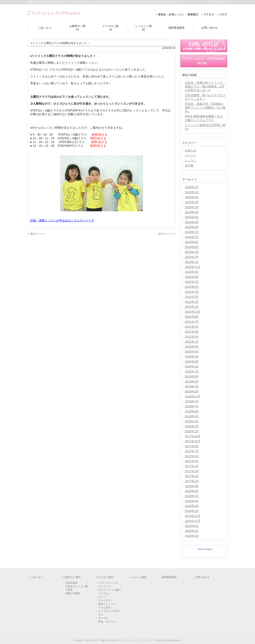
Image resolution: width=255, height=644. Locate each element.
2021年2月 (192, 337)
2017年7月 (192, 451)
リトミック (104, 586)
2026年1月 (192, 192)
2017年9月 (192, 446)
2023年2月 (192, 257)
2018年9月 (192, 401)
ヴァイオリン (106, 600)
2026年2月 (192, 187)
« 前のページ (36, 234)
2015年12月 (193, 516)
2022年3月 (192, 297)
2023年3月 (192, 252)
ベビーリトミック (108, 583)
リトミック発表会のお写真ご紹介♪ (205, 127)
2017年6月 (192, 456)
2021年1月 (192, 342)
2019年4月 (192, 381)
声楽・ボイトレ (107, 622)
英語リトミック (107, 604)
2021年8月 (192, 317)
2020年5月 (192, 357)
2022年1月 (192, 307)
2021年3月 (192, 332)
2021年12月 (193, 312)
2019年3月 (192, 386)
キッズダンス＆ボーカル (109, 613)
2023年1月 (192, 262)
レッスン (191, 160)
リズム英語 (104, 607)
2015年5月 (192, 531)
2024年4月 (192, 222)
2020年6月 (192, 352)
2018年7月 (192, 406)
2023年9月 (192, 242)
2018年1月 (192, 431)
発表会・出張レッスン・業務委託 (178, 15)
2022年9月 (192, 272)
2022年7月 (192, 282)
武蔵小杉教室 (73, 593)
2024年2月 (192, 232)
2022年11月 (193, 267)
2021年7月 (192, 322)
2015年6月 (192, 526)
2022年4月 (192, 292)
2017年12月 (193, 436)
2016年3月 (192, 506)
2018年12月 (193, 396)
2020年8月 (192, 347)
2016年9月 (192, 486)
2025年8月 (192, 197)
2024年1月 (192, 237)
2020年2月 (192, 367)
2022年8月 (192, 277)
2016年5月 (192, 496)
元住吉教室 (71, 583)
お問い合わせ (202, 577)
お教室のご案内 (72, 577)
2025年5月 (192, 202)
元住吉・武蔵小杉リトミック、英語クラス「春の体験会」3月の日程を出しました (205, 86)
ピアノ (102, 597)
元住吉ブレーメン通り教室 (76, 588)
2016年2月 (192, 511)
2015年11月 (193, 521)
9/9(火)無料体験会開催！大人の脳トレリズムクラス (204, 118)
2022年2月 (192, 302)
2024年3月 (192, 227)
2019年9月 (192, 376)
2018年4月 (192, 416)
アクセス (209, 15)
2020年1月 (192, 371)
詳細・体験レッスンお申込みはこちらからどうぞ (62, 220)
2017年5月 (192, 461)
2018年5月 (192, 411)
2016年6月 (192, 491)
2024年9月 (192, 212)
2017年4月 (192, 466)
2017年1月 (192, 481)
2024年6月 (192, 217)
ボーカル (103, 618)
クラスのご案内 (105, 577)
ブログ (223, 15)
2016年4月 (192, 501)
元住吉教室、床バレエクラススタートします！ (205, 97)
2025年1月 (192, 207)
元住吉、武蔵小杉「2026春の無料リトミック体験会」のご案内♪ (205, 108)
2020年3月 (192, 362)
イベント (191, 155)
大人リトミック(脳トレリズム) (110, 592)
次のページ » (167, 234)
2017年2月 (192, 476)
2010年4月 (192, 536)
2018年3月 (192, 421)
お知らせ (191, 150)
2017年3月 (192, 471)
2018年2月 (192, 426)
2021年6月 (192, 327)
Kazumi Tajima (205, 549)
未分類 (189, 165)
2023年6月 (192, 247)
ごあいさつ (37, 577)
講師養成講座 (169, 577)
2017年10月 (193, 441)
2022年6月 (192, 287)
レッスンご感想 (138, 577)
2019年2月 (192, 391)
